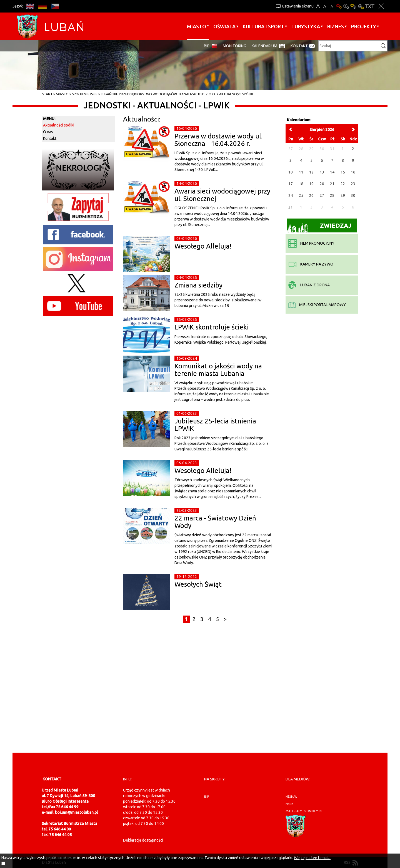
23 (353, 184)
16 (353, 172)
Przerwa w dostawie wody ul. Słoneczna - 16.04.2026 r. (218, 140)
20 (322, 184)
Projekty (364, 26)
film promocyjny (311, 243)
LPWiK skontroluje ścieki (212, 327)
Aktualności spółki (236, 94)
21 (332, 184)
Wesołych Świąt (198, 584)
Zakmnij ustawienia (381, 6)
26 (311, 195)
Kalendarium (264, 46)
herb (290, 804)
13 (322, 172)
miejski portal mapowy (317, 305)
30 (353, 195)
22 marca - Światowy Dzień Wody (215, 522)
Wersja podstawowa (339, 6)
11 (301, 172)
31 (291, 207)
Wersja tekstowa (370, 6)
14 (332, 172)
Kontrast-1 (353, 6)
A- (332, 6)
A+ (318, 6)
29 (343, 195)
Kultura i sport (263, 26)
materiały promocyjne (304, 811)
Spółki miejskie (85, 94)
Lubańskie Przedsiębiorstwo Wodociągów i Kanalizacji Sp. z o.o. (158, 94)
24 (291, 195)
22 (343, 184)
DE (42, 6)
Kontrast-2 (361, 6)
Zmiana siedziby (198, 285)
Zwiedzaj (319, 227)
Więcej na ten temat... (312, 858)
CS (55, 6)
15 (343, 172)
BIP (207, 46)
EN (30, 6)
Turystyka (306, 26)
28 (332, 195)
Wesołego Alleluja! (203, 246)
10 (291, 172)
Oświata (224, 26)
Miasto (197, 26)
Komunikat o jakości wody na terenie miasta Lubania (218, 370)
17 (291, 184)
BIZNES (336, 26)
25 (301, 195)
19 (311, 184)
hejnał (291, 797)
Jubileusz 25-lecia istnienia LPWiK (215, 425)
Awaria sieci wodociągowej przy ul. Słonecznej (222, 195)
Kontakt (299, 46)
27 (322, 195)
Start (47, 94)
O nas (48, 132)
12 (311, 172)
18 (301, 184)
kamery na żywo (311, 264)
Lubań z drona (309, 285)
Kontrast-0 (346, 6)
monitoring (234, 46)
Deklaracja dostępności (143, 840)
